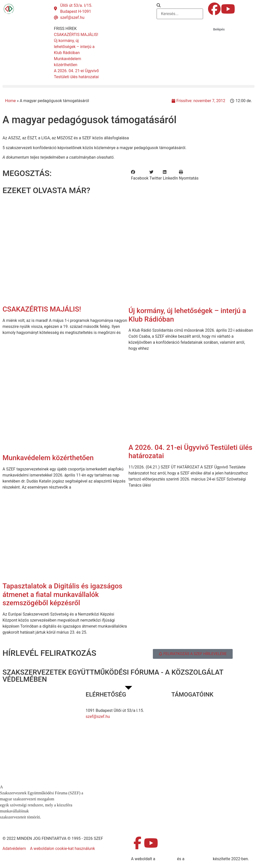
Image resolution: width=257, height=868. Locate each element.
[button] (180, 6)
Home (10, 101)
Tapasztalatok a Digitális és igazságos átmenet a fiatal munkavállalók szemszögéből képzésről (62, 594)
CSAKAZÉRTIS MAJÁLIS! (42, 309)
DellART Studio (199, 859)
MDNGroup (166, 859)
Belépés (219, 29)
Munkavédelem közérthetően (48, 458)
